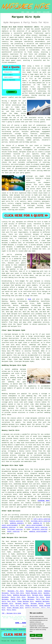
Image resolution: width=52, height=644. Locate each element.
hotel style (38, 193)
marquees (14, 50)
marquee (13, 490)
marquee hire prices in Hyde (26, 195)
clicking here (44, 501)
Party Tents (6, 595)
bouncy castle (25, 451)
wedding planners (17, 523)
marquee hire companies (36, 199)
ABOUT (33, 12)
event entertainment (10, 525)
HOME (23, 12)
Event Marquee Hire (34, 593)
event (24, 76)
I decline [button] (39, 635)
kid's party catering (42, 519)
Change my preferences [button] (37, 638)
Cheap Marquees (28, 599)
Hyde (30, 299)
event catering (13, 532)
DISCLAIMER (46, 12)
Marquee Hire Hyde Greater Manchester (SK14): (21, 27)
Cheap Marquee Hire (25, 601)
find (8, 469)
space (24, 81)
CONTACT (39, 12)
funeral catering (16, 521)
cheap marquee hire (37, 569)
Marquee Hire (37, 595)
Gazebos (47, 593)
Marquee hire (7, 299)
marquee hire (16, 314)
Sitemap (3, 629)
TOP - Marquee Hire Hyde (11, 613)
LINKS (28, 12)
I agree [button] (33, 635)
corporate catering (40, 529)
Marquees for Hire (16, 591)
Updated (15, 629)
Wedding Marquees (42, 601)
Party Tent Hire (17, 593)
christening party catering (36, 527)
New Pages (9, 629)
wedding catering (9, 527)
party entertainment (34, 525)
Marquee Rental (22, 604)
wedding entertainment (38, 532)
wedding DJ (38, 523)
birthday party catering (41, 521)
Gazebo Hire (15, 599)
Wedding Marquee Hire (22, 595)
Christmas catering (15, 529)
